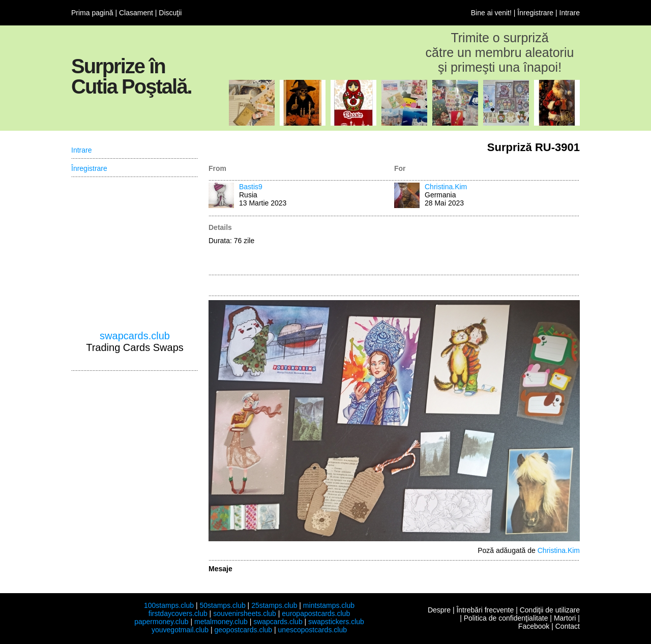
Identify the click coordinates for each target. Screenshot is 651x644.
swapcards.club (135, 336)
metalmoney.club (221, 622)
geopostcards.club (244, 630)
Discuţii (170, 13)
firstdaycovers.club (178, 613)
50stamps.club (222, 605)
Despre (439, 610)
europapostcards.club (316, 613)
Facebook (534, 626)
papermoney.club (161, 622)
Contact (568, 626)
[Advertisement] (487, 246)
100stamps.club (169, 605)
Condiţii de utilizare (550, 610)
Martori (565, 618)
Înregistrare (535, 13)
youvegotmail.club (180, 630)
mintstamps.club (329, 605)
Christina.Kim (446, 187)
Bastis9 (251, 187)
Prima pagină (92, 13)
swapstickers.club (336, 622)
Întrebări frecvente (485, 610)
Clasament (136, 13)
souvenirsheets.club (245, 613)
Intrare (570, 13)
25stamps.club (274, 605)
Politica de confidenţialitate (506, 618)
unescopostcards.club (313, 630)
